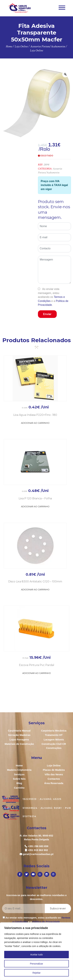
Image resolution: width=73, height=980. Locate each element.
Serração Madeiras (19, 735)
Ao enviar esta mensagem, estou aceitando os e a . (53, 297)
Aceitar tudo (36, 955)
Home (19, 765)
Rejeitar (36, 973)
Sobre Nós (19, 779)
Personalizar (37, 964)
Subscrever (58, 908)
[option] (36, 103)
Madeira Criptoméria (19, 770)
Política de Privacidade (46, 922)
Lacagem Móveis (54, 740)
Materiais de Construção (19, 744)
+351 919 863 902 (38, 850)
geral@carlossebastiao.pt (38, 854)
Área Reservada (54, 783)
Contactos (54, 779)
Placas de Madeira (54, 770)
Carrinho (19, 788)
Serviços (19, 774)
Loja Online (54, 765)
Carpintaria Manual (19, 731)
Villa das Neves (54, 774)
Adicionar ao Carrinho (35, 423)
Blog (19, 783)
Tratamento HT (54, 735)
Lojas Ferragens (19, 740)
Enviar (47, 314)
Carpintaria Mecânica (54, 731)
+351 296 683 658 (38, 846)
